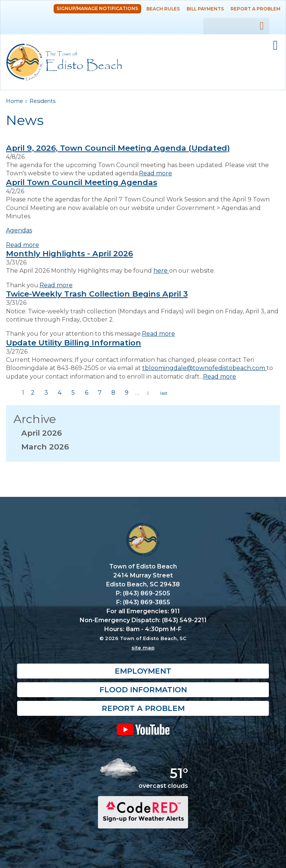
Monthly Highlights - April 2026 (69, 253)
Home (15, 101)
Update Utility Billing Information (74, 343)
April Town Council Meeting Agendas (82, 182)
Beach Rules (163, 9)
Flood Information (143, 690)
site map (143, 648)
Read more (155, 173)
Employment (143, 671)
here (161, 271)
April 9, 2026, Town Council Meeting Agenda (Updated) (118, 148)
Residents (42, 101)
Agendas (19, 230)
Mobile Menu (275, 46)
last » (164, 393)
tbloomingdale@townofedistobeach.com (204, 368)
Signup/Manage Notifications (97, 8)
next (148, 393)
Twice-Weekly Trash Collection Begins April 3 (97, 294)
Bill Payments (205, 9)
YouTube (143, 729)
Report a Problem (255, 9)
